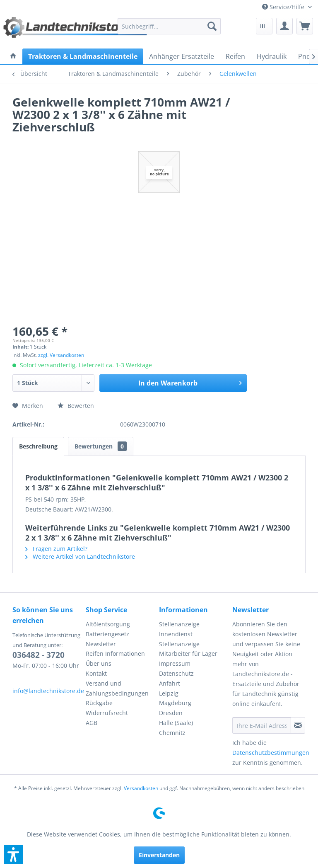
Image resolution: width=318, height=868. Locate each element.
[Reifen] (235, 56)
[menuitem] (287, 7)
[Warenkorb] (305, 26)
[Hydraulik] (272, 56)
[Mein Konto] (284, 26)
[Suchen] (212, 26)
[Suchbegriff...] (169, 26)
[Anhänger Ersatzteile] (182, 56)
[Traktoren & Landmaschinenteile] (83, 56)
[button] (14, 854)
